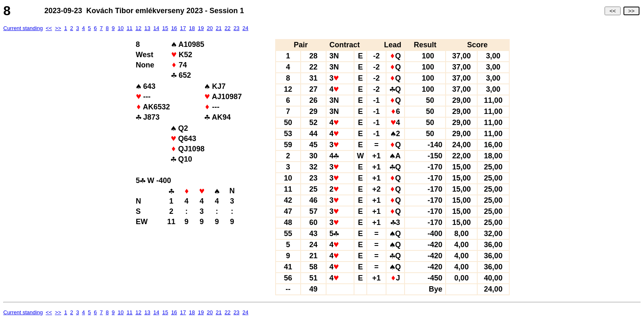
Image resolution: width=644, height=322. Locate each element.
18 (192, 28)
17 (183, 28)
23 (237, 28)
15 (165, 28)
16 (174, 28)
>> (631, 11)
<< (613, 11)
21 (218, 28)
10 (120, 28)
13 (147, 28)
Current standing (23, 28)
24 (245, 28)
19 (201, 28)
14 (156, 28)
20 (209, 28)
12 (138, 28)
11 (129, 28)
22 (228, 28)
